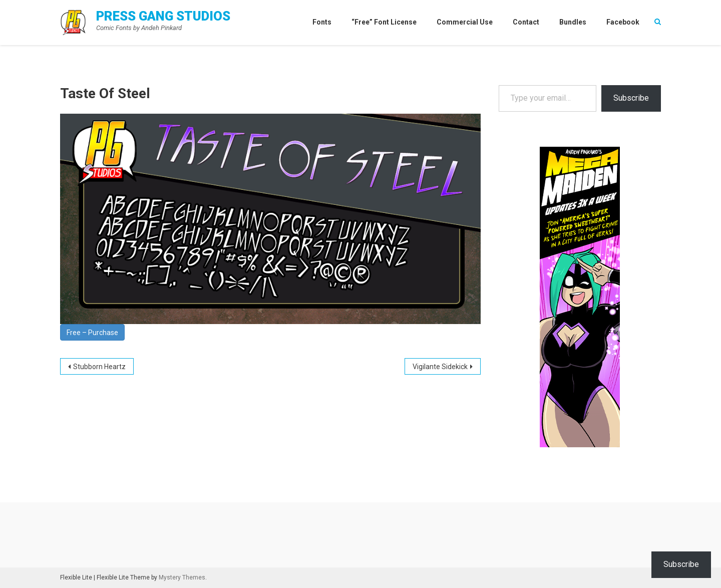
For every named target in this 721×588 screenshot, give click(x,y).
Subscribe (631, 98)
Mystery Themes (182, 577)
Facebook (623, 22)
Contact (526, 22)
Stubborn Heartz (99, 367)
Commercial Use (465, 22)
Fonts (322, 22)
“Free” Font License (384, 22)
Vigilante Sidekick (440, 367)
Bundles (573, 22)
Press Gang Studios (163, 16)
